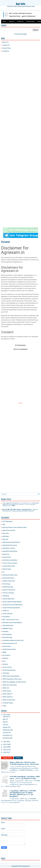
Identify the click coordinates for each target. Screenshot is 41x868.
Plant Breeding (7, 634)
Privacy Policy (31, 21)
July (4, 725)
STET (4, 661)
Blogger (24, 34)
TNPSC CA (6, 688)
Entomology (6, 584)
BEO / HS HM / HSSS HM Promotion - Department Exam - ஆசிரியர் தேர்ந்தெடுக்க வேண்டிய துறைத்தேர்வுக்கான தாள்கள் (20, 16)
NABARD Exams (7, 628)
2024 (5, 747)
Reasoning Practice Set (10, 643)
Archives (18, 758)
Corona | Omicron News (10, 563)
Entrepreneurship (8, 587)
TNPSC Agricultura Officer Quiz (12, 679)
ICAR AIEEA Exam (8, 625)
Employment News (8, 578)
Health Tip (6, 611)
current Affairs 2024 (9, 566)
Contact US (6, 45)
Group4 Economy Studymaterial (12, 605)
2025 (5, 750)
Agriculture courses (9, 548)
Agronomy (6, 554)
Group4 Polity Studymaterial (11, 608)
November (6, 735)
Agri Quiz (5, 539)
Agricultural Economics (10, 545)
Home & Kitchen (7, 614)
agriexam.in (26, 866)
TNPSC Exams (7, 691)
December (6, 738)
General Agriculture (8, 599)
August (5, 727)
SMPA (4, 652)
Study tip (5, 664)
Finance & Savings (8, 593)
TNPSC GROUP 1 (8, 694)
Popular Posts (7, 758)
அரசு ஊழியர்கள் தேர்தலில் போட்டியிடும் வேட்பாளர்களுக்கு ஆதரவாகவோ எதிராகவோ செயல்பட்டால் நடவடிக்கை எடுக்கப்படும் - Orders (21, 504)
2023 (5, 744)
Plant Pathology (7, 637)
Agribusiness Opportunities (11, 542)
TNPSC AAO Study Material (11, 676)
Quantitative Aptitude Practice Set (13, 640)
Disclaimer (6, 51)
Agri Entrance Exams (9, 530)
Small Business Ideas (9, 649)
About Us (12, 21)
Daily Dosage (7, 569)
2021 (5, 715)
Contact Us (20, 21)
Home (4, 21)
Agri (4, 524)
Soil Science (6, 655)
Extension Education (9, 590)
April (4, 719)
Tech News (6, 673)
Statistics (5, 658)
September (6, 730)
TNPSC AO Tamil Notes (10, 685)
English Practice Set (9, 581)
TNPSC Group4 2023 (9, 700)
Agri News (6, 536)
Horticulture (6, 617)
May (4, 722)
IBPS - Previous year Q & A (10, 620)
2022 (5, 742)
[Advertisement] (20, 75)
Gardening (6, 596)
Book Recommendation (10, 560)
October (5, 733)
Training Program (8, 703)
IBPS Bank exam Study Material (12, 623)
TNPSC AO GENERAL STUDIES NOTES (14, 682)
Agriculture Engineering (10, 551)
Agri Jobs (6, 533)
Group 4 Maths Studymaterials (12, 602)
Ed (3, 572)
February (6, 717)
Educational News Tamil (10, 575)
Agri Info (21, 4)
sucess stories (7, 667)
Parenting (5, 631)
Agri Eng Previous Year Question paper (14, 527)
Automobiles (7, 557)
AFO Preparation (8, 521)
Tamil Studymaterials (9, 670)
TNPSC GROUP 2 (8, 697)
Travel (4, 706)
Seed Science (7, 646)
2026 (5, 752)
